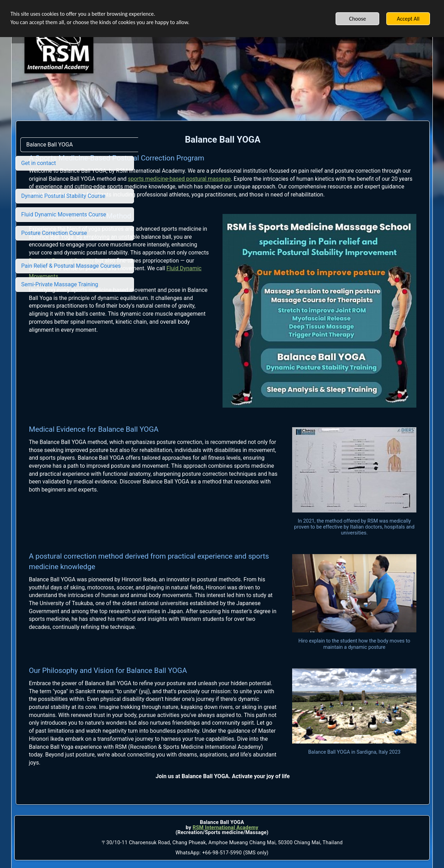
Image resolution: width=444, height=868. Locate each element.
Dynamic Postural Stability (183, 292)
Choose (358, 19)
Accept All (408, 19)
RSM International (214, 784)
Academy (247, 784)
